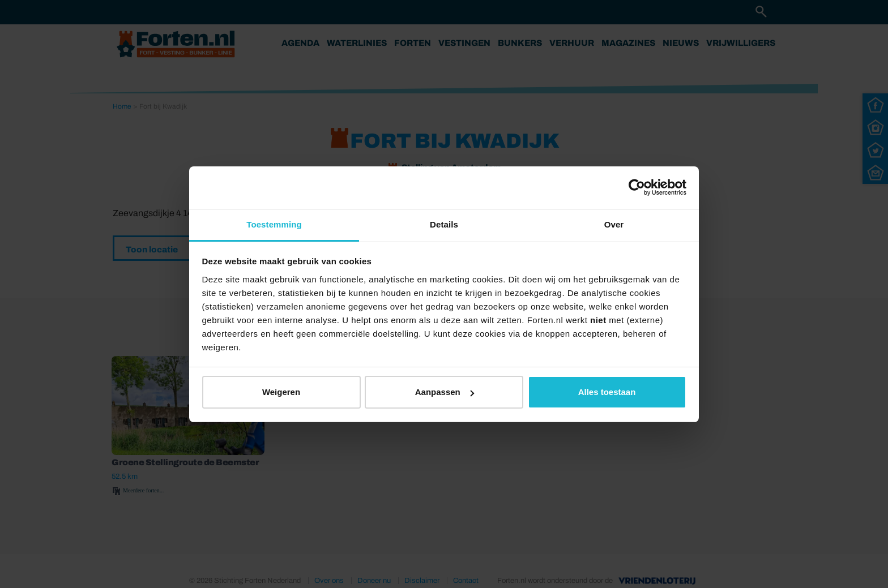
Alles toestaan (607, 392)
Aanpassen (445, 392)
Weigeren (281, 392)
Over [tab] (614, 224)
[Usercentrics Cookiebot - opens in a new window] (637, 187)
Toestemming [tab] (274, 224)
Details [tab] (444, 224)
